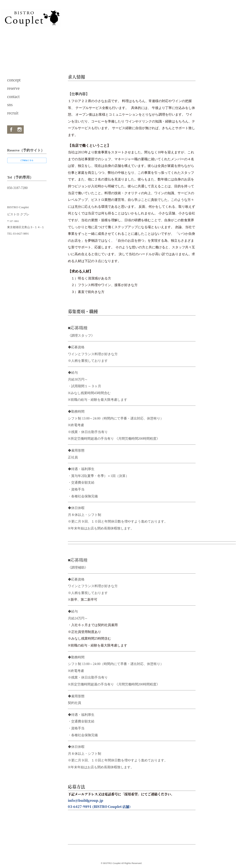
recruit (13, 113)
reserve (13, 88)
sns (10, 105)
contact (13, 97)
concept (14, 80)
